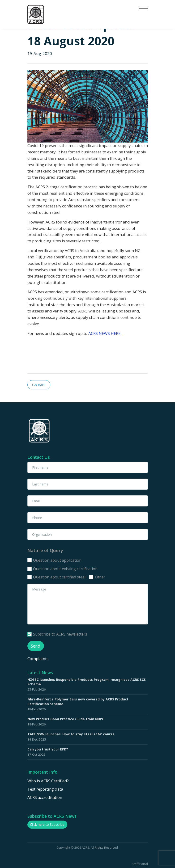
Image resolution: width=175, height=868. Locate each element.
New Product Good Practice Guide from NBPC (66, 719)
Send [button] (36, 646)
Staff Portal (140, 864)
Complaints (38, 658)
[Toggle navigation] (143, 8)
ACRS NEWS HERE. (105, 333)
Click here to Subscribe (47, 824)
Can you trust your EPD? (48, 749)
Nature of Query (45, 550)
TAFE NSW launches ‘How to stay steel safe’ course (71, 734)
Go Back (39, 385)
